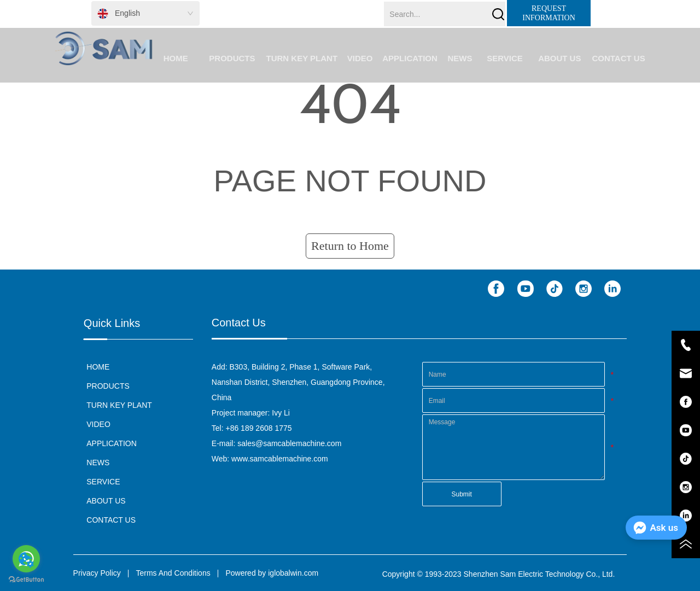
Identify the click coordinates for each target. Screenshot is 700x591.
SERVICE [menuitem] (505, 58)
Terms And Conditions (173, 573)
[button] (232, 58)
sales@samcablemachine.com (289, 443)
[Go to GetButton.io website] (26, 580)
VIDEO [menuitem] (360, 58)
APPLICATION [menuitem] (410, 58)
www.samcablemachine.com (280, 459)
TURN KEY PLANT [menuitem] (302, 58)
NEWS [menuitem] (460, 58)
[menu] (399, 58)
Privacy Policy (97, 573)
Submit (461, 494)
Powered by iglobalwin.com (272, 573)
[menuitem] (232, 58)
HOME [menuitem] (176, 58)
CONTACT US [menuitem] (618, 58)
